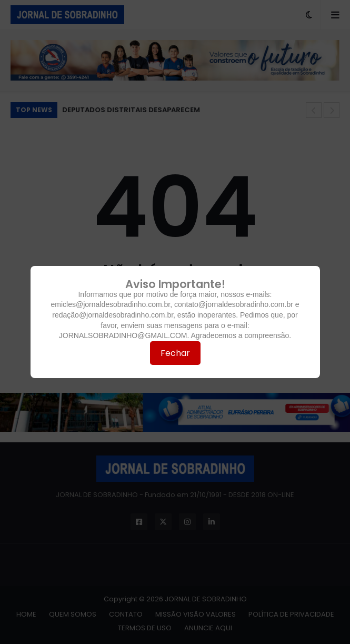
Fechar (175, 353)
